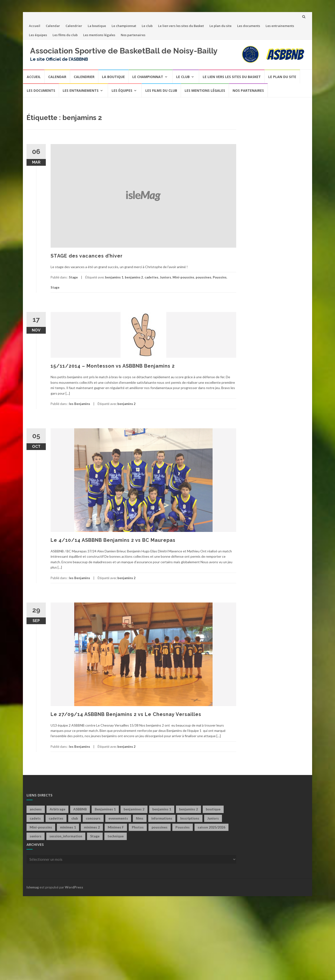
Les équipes (38, 35)
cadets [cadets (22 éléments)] (35, 818)
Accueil (35, 26)
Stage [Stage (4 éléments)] (95, 836)
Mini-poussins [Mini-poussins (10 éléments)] (41, 827)
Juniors (165, 277)
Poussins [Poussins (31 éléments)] (183, 827)
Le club (147, 26)
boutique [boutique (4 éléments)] (213, 809)
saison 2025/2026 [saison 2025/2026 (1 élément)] (211, 827)
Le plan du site (221, 26)
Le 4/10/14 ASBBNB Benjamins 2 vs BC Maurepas (113, 540)
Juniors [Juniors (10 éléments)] (213, 818)
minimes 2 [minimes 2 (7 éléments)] (92, 827)
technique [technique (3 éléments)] (116, 836)
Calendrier (74, 26)
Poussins (220, 277)
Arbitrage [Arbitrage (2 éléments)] (57, 809)
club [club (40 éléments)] (75, 818)
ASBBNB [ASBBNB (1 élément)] (80, 809)
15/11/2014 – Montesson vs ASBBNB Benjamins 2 (113, 366)
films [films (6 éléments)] (140, 818)
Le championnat (124, 26)
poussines (204, 277)
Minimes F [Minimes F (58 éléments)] (116, 827)
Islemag (33, 887)
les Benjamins (80, 404)
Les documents (249, 26)
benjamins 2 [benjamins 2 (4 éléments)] (188, 809)
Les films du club (65, 35)
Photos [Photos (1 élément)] (138, 827)
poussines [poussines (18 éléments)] (160, 827)
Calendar (53, 26)
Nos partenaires (133, 35)
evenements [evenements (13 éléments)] (118, 818)
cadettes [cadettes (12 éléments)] (56, 818)
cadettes (151, 277)
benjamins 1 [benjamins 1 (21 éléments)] (162, 809)
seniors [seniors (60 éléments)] (36, 836)
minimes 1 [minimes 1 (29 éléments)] (68, 827)
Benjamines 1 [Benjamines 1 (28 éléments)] (105, 809)
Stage (73, 277)
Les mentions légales (99, 35)
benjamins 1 (114, 277)
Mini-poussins (183, 277)
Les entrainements (280, 26)
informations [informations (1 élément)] (162, 818)
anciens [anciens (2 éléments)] (36, 809)
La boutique (97, 26)
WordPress (74, 887)
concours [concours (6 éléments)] (93, 818)
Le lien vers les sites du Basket (181, 26)
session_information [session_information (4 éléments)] (66, 836)
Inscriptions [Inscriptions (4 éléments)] (190, 818)
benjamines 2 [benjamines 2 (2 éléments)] (134, 809)
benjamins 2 (134, 277)
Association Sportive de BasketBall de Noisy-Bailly (124, 51)
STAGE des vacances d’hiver (87, 256)
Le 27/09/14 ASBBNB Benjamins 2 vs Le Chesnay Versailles (126, 714)
